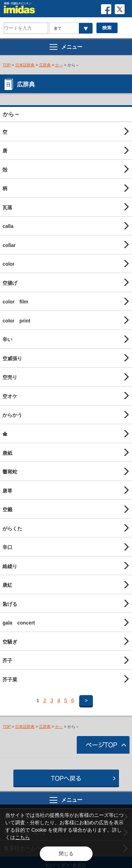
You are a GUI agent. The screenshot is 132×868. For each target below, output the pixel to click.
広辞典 (45, 65)
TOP (7, 65)
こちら (23, 837)
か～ (59, 65)
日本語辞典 (25, 65)
